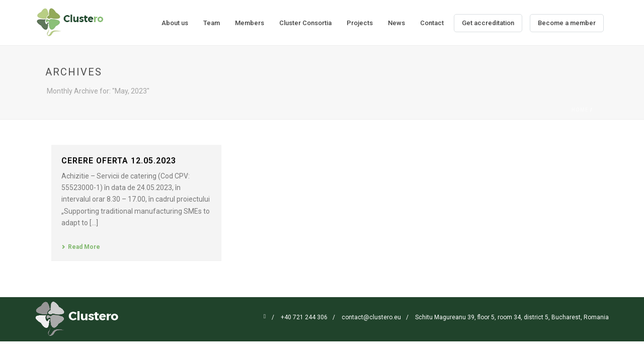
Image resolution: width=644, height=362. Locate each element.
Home (580, 110)
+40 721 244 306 (304, 317)
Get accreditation (488, 23)
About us (175, 23)
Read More (81, 247)
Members (250, 23)
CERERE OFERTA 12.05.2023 (119, 161)
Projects (360, 23)
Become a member (567, 23)
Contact (432, 23)
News (396, 23)
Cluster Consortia (305, 23)
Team (212, 23)
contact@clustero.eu (371, 317)
